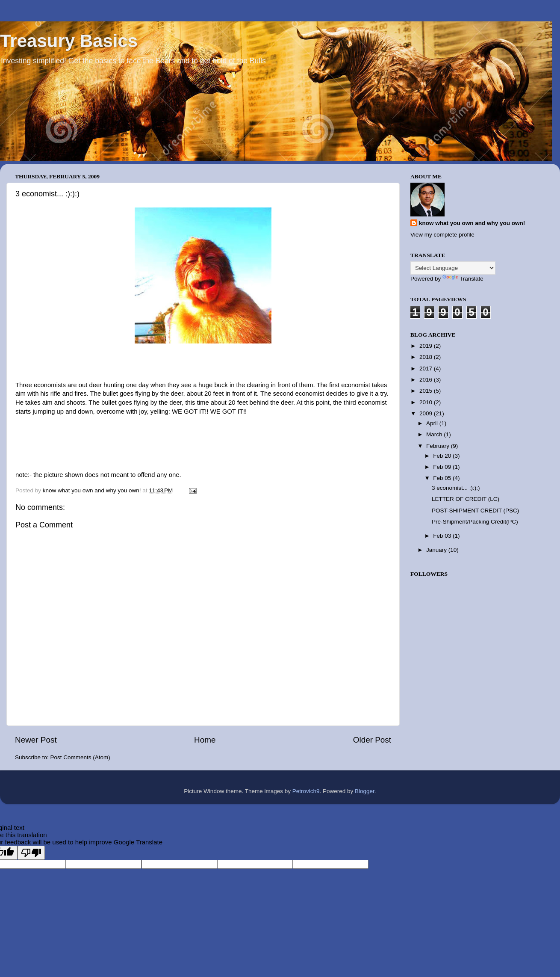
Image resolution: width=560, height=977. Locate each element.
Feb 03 (443, 536)
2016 (427, 380)
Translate (463, 279)
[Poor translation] (31, 853)
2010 (427, 402)
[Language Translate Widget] (453, 268)
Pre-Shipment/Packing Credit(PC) (475, 522)
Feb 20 (443, 456)
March (435, 434)
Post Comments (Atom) (80, 757)
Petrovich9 (306, 791)
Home (205, 740)
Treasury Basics (69, 41)
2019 (427, 346)
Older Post (372, 740)
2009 (427, 413)
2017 (427, 369)
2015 (427, 391)
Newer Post (36, 740)
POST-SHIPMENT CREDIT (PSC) (475, 511)
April (433, 423)
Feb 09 (443, 467)
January (437, 550)
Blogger (365, 791)
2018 (427, 357)
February (439, 446)
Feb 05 (443, 478)
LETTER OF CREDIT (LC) (466, 499)
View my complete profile (442, 235)
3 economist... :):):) (456, 488)
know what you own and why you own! (472, 223)
